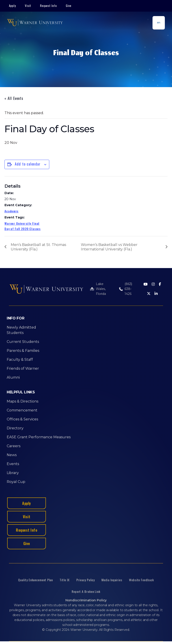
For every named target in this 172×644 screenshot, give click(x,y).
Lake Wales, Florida (101, 289)
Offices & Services (22, 419)
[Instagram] (153, 284)
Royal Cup (16, 482)
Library (13, 473)
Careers (14, 446)
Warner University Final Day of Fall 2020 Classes (23, 226)
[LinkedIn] (156, 294)
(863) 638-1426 (128, 289)
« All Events (14, 98)
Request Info (49, 6)
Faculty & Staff (20, 360)
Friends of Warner (23, 368)
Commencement (22, 410)
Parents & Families (23, 351)
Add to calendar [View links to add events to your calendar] (28, 164)
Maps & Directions (23, 401)
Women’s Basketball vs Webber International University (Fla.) (109, 247)
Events (13, 464)
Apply (12, 6)
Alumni (13, 377)
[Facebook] (160, 284)
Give (69, 6)
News (12, 455)
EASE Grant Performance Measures (39, 437)
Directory (15, 428)
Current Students (23, 342)
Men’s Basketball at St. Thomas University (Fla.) (38, 247)
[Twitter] (149, 294)
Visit (28, 6)
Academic (12, 211)
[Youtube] (146, 284)
